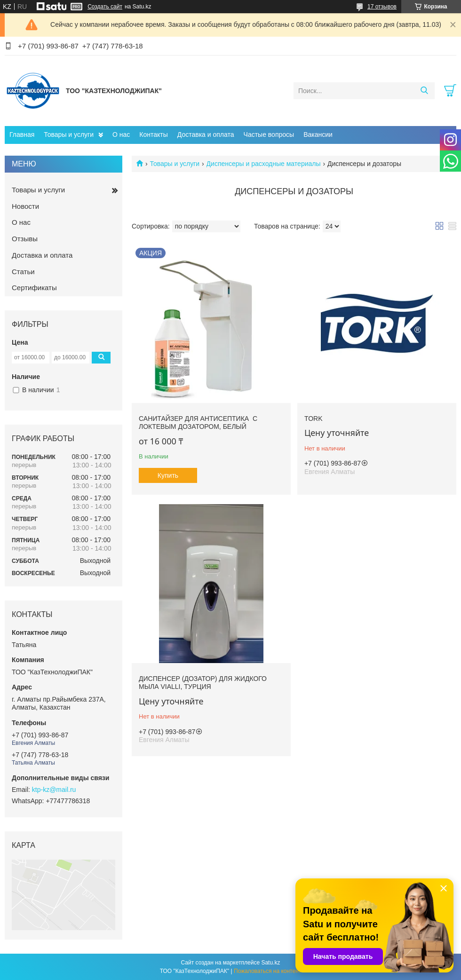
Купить (168, 475)
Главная (22, 134)
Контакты (153, 134)
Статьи (23, 272)
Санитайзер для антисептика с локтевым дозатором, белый (198, 423)
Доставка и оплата (206, 134)
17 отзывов (382, 7)
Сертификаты (34, 288)
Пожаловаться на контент (267, 971)
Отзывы (25, 239)
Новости (25, 206)
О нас (121, 134)
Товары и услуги (69, 134)
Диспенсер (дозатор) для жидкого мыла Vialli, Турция (203, 683)
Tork (314, 419)
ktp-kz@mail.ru (54, 790)
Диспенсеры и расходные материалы (264, 164)
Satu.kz (270, 963)
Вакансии (318, 134)
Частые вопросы (269, 134)
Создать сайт (105, 7)
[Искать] (424, 91)
